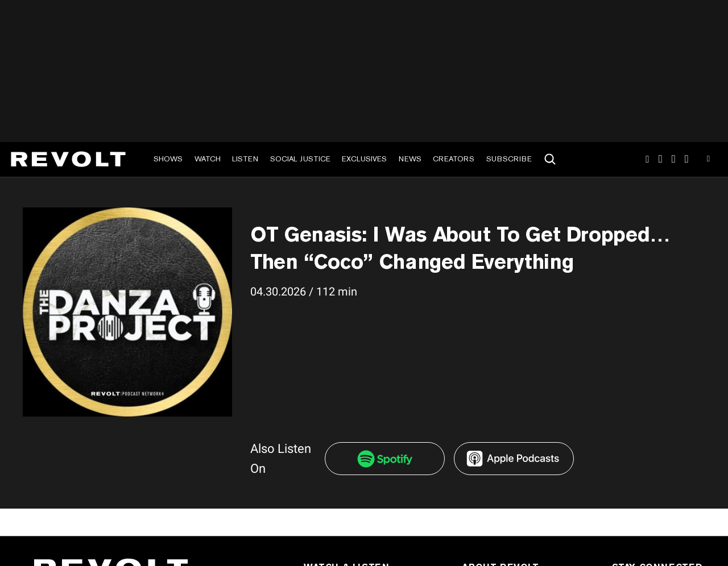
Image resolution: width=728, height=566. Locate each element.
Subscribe (509, 159)
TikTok (661, 159)
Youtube (708, 160)
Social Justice (300, 159)
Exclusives (364, 159)
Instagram (647, 159)
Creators (454, 159)
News (410, 159)
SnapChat (674, 159)
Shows (168, 159)
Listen (245, 159)
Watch (208, 159)
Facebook (687, 159)
